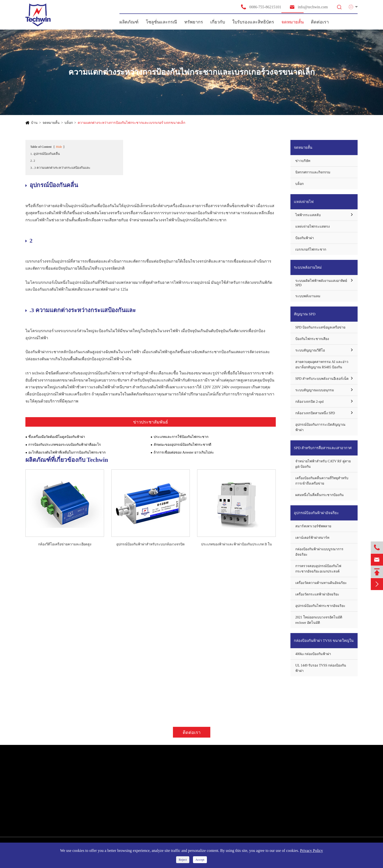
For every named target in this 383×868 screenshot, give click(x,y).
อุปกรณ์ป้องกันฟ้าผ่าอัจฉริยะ (316, 513)
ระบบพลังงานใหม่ (308, 267)
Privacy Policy (311, 851)
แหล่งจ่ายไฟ (304, 202)
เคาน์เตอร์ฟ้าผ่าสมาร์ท (312, 538)
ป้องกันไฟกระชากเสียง (312, 339)
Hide (59, 147)
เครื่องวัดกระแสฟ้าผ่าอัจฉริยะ (317, 594)
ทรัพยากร (194, 22)
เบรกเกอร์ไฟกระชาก (311, 249)
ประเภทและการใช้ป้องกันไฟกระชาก (181, 437)
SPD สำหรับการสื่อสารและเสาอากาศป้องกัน (323, 451)
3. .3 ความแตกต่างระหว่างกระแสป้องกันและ (60, 168)
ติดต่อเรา (320, 22)
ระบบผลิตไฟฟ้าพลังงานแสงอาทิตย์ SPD (321, 283)
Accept (200, 860)
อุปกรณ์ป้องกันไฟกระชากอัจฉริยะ (320, 606)
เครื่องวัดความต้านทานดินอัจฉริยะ (321, 583)
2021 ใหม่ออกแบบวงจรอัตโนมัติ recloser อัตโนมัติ (319, 620)
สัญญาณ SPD (305, 314)
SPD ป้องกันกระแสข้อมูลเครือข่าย (320, 327)
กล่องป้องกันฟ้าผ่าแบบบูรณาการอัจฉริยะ (319, 552)
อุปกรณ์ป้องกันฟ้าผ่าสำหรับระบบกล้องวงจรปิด (150, 544)
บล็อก (69, 123)
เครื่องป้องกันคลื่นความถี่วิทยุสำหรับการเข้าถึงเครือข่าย (322, 481)
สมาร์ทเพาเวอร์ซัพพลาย (313, 526)
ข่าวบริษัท (303, 161)
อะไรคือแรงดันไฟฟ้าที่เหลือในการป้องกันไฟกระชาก (67, 452)
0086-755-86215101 (261, 7)
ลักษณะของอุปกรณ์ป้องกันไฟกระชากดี (182, 445)
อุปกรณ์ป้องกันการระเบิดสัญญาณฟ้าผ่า (320, 427)
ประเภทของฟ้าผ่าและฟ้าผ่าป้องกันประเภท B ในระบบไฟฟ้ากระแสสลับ (236, 545)
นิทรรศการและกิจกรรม (313, 172)
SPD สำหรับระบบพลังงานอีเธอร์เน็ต (322, 379)
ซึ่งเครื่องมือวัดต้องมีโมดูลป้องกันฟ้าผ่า (57, 437)
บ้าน (34, 123)
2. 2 (33, 161)
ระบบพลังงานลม (308, 296)
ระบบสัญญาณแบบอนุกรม (315, 390)
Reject (183, 860)
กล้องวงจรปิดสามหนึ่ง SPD (315, 413)
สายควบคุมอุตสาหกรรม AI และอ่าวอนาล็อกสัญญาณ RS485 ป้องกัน (322, 365)
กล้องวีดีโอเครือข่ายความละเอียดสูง (65, 544)
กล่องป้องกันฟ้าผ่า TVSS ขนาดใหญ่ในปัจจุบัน (324, 643)
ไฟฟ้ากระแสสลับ (308, 215)
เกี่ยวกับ (218, 22)
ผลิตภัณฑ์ (129, 22)
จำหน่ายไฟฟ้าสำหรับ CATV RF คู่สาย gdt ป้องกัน (323, 464)
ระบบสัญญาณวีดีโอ (310, 350)
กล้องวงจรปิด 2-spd (309, 402)
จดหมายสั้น (293, 22)
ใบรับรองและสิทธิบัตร (253, 22)
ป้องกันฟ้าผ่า (305, 238)
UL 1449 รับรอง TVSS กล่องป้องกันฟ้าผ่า (321, 668)
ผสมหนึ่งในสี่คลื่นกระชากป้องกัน (319, 495)
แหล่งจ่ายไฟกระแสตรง (313, 227)
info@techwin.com (309, 7)
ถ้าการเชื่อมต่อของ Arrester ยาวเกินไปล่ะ (184, 452)
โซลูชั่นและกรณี (161, 22)
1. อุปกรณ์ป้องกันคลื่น (45, 154)
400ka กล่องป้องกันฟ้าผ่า (313, 654)
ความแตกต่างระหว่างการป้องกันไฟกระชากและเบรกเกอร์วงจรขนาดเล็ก (131, 123)
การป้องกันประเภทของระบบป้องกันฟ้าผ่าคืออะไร (65, 445)
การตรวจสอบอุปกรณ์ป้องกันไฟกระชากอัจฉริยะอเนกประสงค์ (318, 569)
